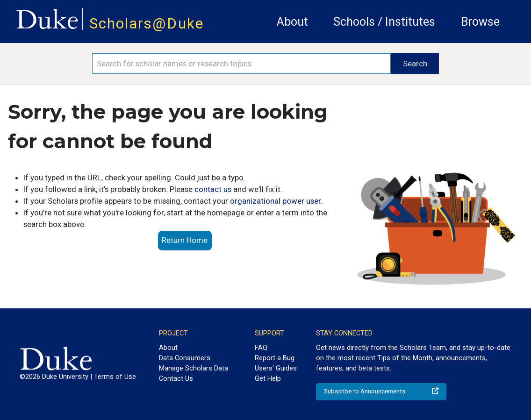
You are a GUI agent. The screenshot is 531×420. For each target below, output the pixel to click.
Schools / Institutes (384, 22)
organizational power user (275, 201)
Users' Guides (276, 368)
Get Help (268, 378)
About (292, 22)
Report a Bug (275, 358)
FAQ (261, 348)
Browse (480, 22)
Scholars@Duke (147, 24)
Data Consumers (185, 358)
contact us (213, 189)
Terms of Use (115, 377)
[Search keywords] (241, 64)
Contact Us (176, 378)
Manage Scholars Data (194, 368)
